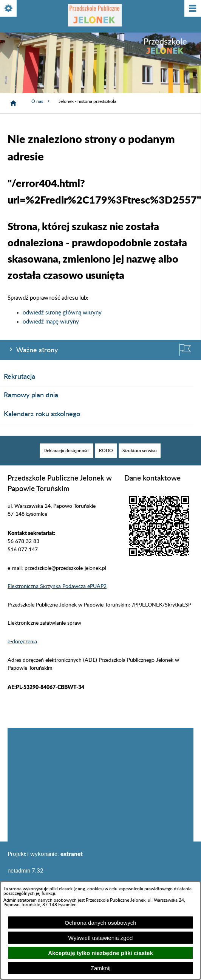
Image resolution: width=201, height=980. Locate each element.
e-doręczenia (22, 642)
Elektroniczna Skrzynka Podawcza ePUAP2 (57, 586)
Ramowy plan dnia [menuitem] (31, 395)
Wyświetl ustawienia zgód (101, 938)
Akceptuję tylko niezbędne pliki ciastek (100, 953)
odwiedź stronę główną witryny (62, 313)
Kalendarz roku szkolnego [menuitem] (42, 414)
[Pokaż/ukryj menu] (192, 9)
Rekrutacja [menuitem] (19, 377)
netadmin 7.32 (26, 871)
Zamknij (101, 968)
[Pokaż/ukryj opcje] (9, 9)
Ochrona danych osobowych (100, 923)
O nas (41, 101)
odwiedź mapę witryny (51, 322)
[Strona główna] (13, 103)
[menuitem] (66, 451)
